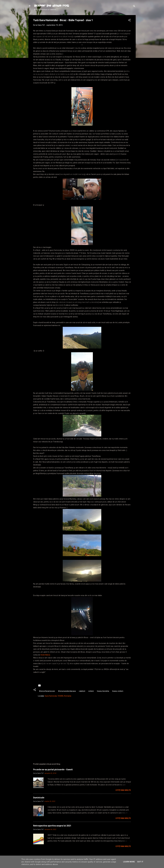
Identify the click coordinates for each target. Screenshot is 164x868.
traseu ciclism (118, 691)
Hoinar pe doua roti (52, 6)
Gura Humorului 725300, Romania (58, 696)
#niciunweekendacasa (67, 691)
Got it (140, 862)
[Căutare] (134, 7)
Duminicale (39, 798)
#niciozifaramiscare (47, 691)
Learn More (129, 862)
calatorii (82, 691)
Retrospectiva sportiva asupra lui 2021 (52, 826)
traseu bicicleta (103, 691)
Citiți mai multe (123, 790)
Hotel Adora (45, 655)
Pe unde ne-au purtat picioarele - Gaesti (53, 769)
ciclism (91, 691)
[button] (129, 21)
